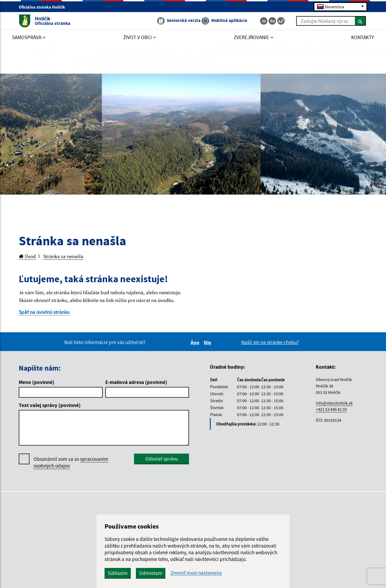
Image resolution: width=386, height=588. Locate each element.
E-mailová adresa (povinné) (136, 382)
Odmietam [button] (151, 573)
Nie (208, 342)
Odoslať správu (162, 459)
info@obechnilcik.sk (334, 403)
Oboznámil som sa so (71, 462)
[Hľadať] (360, 21)
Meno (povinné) (37, 382)
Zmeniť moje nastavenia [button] (196, 573)
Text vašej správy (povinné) (50, 405)
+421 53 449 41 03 (331, 409)
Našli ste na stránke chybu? (270, 342)
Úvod (27, 256)
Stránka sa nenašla (63, 256)
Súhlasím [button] (118, 573)
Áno (196, 342)
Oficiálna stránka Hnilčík (44, 7)
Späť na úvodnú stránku (44, 312)
